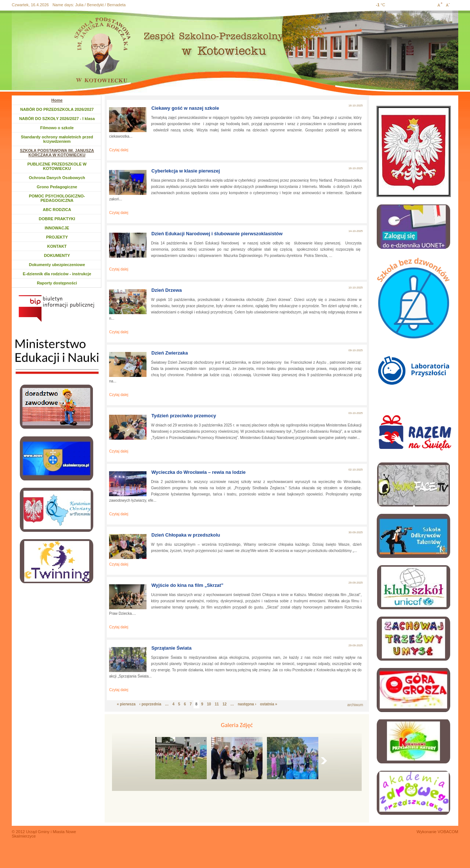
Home (57, 100)
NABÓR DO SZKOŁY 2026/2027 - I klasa (57, 119)
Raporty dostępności (57, 283)
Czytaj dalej (119, 150)
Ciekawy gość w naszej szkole (185, 108)
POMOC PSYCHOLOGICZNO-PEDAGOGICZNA (57, 198)
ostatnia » (269, 704)
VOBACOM (448, 832)
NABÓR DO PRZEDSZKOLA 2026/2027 (57, 109)
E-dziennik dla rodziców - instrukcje (57, 274)
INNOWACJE (57, 228)
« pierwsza (126, 704)
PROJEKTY (57, 237)
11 (217, 704)
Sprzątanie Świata (171, 648)
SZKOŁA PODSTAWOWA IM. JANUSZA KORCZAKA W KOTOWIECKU (57, 153)
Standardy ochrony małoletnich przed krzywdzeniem (57, 139)
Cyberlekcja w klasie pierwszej (186, 171)
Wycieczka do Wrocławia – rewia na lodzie (198, 472)
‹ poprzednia (150, 704)
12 (225, 704)
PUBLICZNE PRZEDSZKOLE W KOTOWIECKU (57, 166)
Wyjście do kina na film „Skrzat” (187, 585)
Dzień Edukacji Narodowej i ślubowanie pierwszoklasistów (217, 234)
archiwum (355, 705)
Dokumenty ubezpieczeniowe (57, 265)
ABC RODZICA (57, 210)
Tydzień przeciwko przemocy (184, 416)
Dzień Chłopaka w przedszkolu (186, 535)
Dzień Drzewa (167, 290)
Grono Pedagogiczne (57, 187)
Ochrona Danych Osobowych (57, 178)
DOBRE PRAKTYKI (57, 219)
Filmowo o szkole (57, 128)
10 (209, 704)
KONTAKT (57, 246)
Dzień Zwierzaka (169, 353)
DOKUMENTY (57, 255)
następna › (247, 704)
